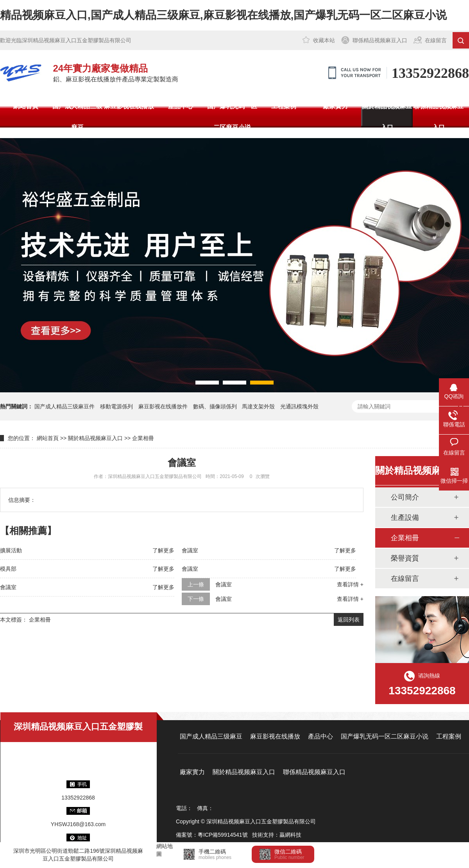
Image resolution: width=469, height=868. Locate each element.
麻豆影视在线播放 (129, 106)
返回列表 (349, 620)
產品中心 (181, 106)
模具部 (8, 569)
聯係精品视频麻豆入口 (380, 40)
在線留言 (436, 40)
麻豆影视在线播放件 (163, 406)
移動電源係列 (116, 406)
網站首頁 (26, 106)
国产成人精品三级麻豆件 (64, 406)
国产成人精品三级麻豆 (77, 117)
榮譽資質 (405, 558)
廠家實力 (335, 106)
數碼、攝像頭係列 (215, 406)
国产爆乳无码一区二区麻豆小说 (232, 117)
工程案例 (284, 106)
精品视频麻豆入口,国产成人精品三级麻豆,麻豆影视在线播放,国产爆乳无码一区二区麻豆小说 (223, 15)
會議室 (190, 550)
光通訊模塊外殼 (299, 406)
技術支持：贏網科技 (277, 835)
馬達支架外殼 (258, 406)
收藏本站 (324, 40)
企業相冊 (143, 438)
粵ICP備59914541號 (223, 835)
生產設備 (405, 518)
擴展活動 (11, 550)
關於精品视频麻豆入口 (387, 117)
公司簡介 (405, 497)
